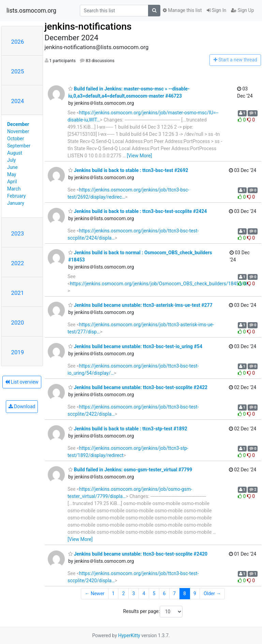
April (12, 182)
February (16, 196)
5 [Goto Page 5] (154, 593)
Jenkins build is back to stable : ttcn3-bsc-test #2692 (128, 170)
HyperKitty (129, 635)
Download (22, 406)
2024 (18, 101)
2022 (18, 263)
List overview (22, 382)
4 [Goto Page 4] (144, 593)
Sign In (217, 10)
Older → (212, 593)
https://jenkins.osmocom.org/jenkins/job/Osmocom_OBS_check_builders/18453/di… (160, 284)
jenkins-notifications (88, 26)
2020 (18, 323)
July (11, 160)
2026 (18, 42)
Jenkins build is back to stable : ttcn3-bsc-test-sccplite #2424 (137, 211)
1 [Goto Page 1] (113, 593)
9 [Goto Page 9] (195, 593)
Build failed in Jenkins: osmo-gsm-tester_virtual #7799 (130, 470)
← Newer (94, 593)
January (16, 203)
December (18, 124)
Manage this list (182, 10)
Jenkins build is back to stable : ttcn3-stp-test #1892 (128, 429)
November (18, 131)
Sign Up (242, 10)
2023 (18, 233)
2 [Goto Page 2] (123, 593)
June (12, 167)
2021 (18, 293)
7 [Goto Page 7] (174, 593)
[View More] (139, 156)
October (16, 139)
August (15, 153)
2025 (18, 71)
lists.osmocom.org (31, 11)
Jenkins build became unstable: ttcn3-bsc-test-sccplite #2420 (138, 554)
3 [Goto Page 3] (134, 593)
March (14, 189)
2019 (18, 352)
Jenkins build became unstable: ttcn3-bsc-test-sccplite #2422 (138, 387)
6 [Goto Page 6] (164, 593)
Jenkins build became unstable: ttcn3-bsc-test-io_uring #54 (135, 346)
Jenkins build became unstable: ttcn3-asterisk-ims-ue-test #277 (140, 305)
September (19, 146)
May (12, 174)
